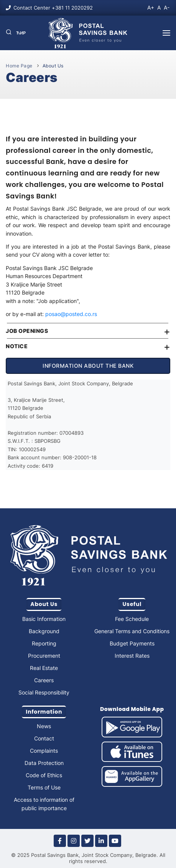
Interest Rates (132, 656)
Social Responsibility (44, 692)
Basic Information (44, 619)
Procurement (44, 656)
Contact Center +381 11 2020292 (53, 8)
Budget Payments (132, 643)
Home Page (19, 66)
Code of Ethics (44, 775)
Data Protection (44, 763)
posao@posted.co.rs (70, 314)
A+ (151, 7)
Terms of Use (44, 787)
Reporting (44, 643)
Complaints (44, 751)
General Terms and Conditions (132, 631)
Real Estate (44, 668)
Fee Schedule (132, 619)
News (44, 726)
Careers (44, 680)
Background (44, 631)
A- (167, 7)
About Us (53, 66)
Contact (44, 738)
